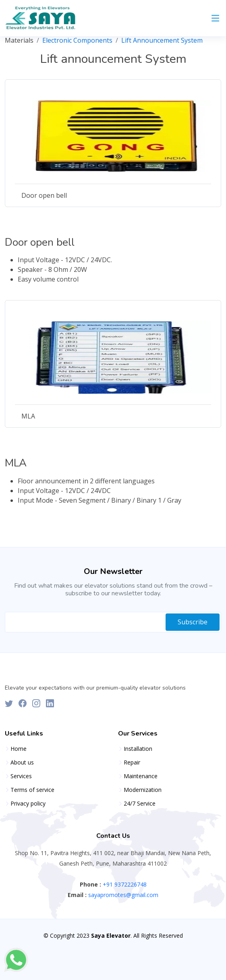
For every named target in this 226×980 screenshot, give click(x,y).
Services (21, 776)
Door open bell (44, 195)
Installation (138, 749)
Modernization (143, 790)
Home (19, 749)
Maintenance (141, 776)
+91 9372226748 (124, 884)
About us (22, 762)
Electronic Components (77, 40)
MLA (28, 416)
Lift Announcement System (162, 40)
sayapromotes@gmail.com (122, 895)
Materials (19, 40)
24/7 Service (140, 804)
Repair (132, 762)
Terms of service (32, 790)
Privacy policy (28, 804)
